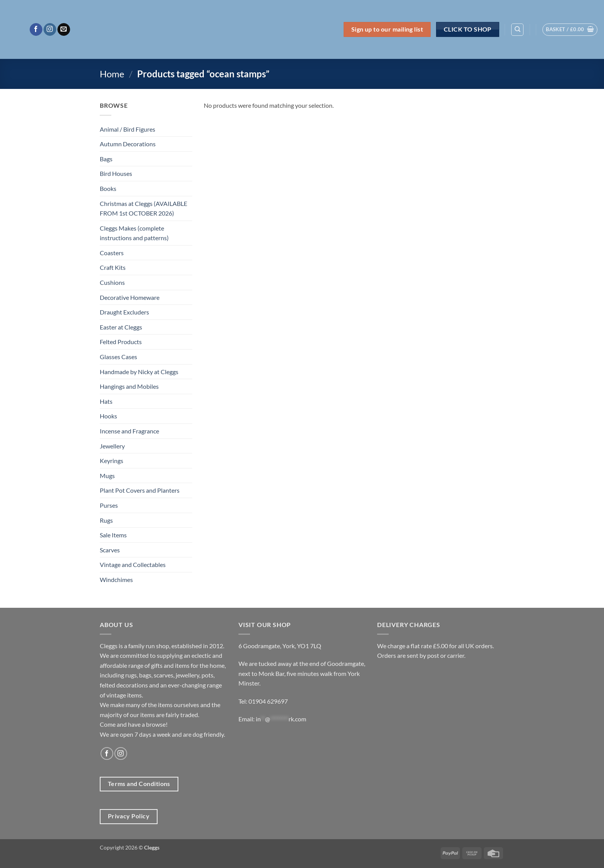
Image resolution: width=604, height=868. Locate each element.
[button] (570, 30)
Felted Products (121, 342)
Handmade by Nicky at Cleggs (139, 372)
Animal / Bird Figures (128, 129)
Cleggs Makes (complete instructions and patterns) (134, 233)
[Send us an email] (64, 30)
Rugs (106, 520)
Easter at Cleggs (121, 327)
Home (112, 74)
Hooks (108, 416)
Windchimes (116, 580)
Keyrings (112, 461)
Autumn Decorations (128, 144)
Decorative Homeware (130, 297)
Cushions (112, 282)
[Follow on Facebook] (36, 30)
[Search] (517, 30)
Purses (109, 505)
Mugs (107, 476)
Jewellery (112, 446)
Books (108, 188)
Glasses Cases (118, 357)
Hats (106, 401)
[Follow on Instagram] (50, 30)
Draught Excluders (124, 312)
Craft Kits (113, 267)
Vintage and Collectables (133, 564)
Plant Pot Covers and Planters (140, 490)
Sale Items (113, 535)
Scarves (110, 550)
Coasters (112, 253)
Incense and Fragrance (129, 431)
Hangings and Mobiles (129, 386)
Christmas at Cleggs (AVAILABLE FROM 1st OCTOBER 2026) (143, 208)
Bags (106, 159)
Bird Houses (116, 173)
